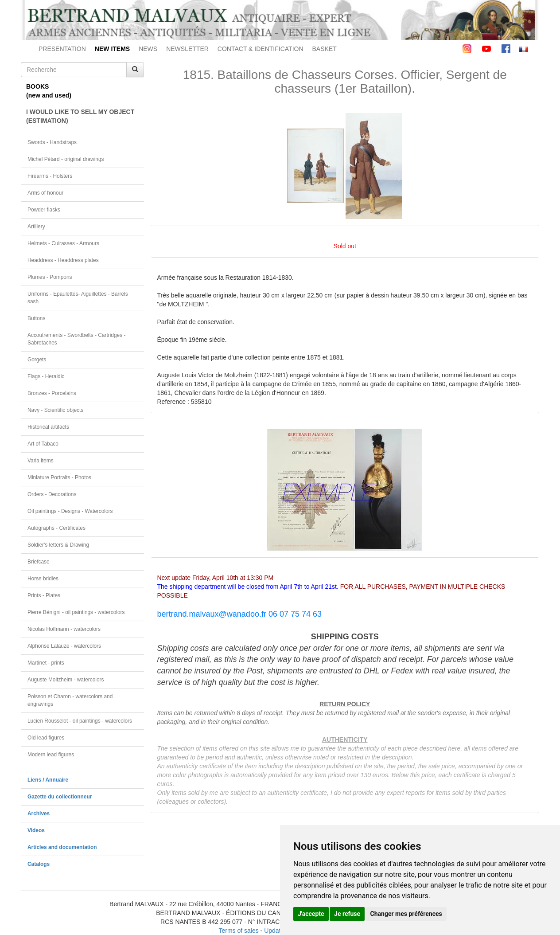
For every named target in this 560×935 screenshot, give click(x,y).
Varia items (41, 461)
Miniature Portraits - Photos (59, 477)
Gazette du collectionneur (60, 797)
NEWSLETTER (187, 49)
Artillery (36, 227)
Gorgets (37, 360)
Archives (39, 814)
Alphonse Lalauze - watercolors (64, 646)
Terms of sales (238, 931)
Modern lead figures (51, 755)
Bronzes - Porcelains (52, 393)
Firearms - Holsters (50, 176)
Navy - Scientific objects (55, 410)
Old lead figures (46, 738)
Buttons (36, 318)
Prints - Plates (44, 595)
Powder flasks (44, 210)
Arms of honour (45, 193)
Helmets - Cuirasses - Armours (63, 243)
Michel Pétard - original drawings (66, 159)
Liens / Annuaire (48, 780)
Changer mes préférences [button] (406, 914)
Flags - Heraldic (46, 376)
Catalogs (39, 864)
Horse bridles (43, 579)
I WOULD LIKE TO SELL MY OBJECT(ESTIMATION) (80, 116)
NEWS (148, 49)
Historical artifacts (48, 427)
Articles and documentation (62, 847)
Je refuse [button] (347, 914)
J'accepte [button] (311, 914)
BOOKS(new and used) (49, 91)
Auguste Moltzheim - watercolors (66, 680)
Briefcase (39, 562)
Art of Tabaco (43, 444)
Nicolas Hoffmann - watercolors (64, 629)
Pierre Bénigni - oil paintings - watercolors (76, 612)
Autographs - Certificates (56, 528)
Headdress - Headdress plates (63, 260)
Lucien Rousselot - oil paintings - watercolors (80, 721)
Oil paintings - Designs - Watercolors (70, 511)
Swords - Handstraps (52, 142)
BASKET (325, 49)
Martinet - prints (46, 663)
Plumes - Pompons (50, 277)
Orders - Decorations (52, 494)
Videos (36, 830)
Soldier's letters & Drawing (58, 545)
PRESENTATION (62, 49)
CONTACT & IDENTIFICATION (261, 49)
